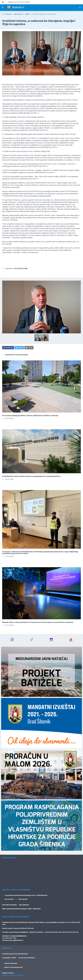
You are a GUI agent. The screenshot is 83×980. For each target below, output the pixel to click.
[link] (9, 7)
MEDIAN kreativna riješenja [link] (13, 975)
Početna (7, 14)
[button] (79, 282)
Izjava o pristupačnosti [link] (12, 967)
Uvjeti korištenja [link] (10, 963)
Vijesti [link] (27, 14)
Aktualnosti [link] (18, 14)
